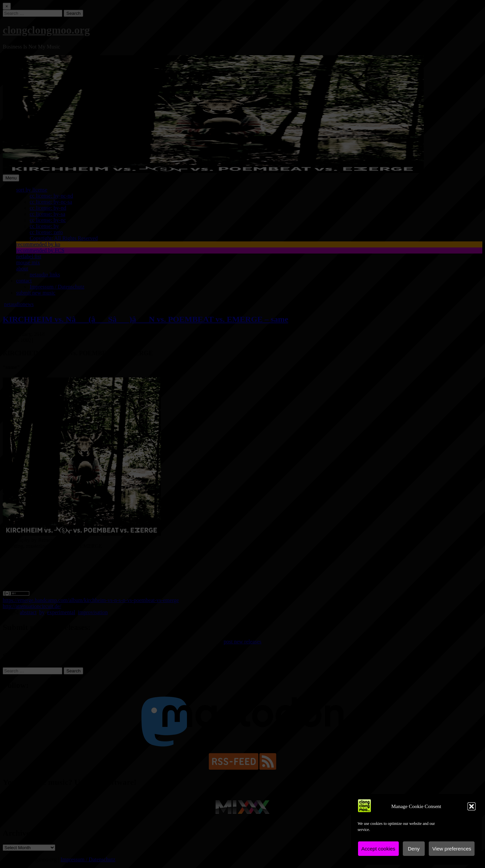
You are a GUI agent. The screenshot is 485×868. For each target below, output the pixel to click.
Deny (414, 849)
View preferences (452, 849)
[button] (472, 806)
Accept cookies (378, 849)
